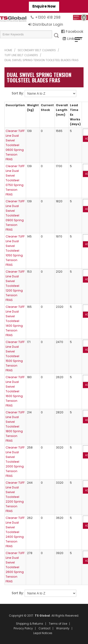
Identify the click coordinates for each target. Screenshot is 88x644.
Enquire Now (44, 6)
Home (8, 50)
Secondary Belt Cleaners (37, 50)
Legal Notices (43, 633)
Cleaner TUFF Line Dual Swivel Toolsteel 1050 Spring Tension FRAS (15, 251)
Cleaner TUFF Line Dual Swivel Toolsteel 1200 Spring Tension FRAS (15, 286)
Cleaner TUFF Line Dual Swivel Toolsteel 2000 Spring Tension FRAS (15, 462)
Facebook (75, 32)
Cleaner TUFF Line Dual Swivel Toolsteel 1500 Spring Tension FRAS (15, 356)
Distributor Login (48, 24)
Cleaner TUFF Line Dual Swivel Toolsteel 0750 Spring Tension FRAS (15, 180)
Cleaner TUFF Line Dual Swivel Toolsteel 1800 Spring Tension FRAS (15, 426)
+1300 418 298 (48, 17)
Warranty (63, 628)
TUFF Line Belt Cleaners (21, 55)
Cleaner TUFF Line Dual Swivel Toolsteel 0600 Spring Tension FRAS (15, 145)
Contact (44, 628)
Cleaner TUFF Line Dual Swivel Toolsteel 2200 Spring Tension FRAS (15, 497)
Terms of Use (58, 624)
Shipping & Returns (30, 624)
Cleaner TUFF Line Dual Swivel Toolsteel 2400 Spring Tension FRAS (15, 532)
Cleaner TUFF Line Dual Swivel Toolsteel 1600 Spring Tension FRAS (15, 391)
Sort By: (18, 93)
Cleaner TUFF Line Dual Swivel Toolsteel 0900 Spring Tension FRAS (15, 215)
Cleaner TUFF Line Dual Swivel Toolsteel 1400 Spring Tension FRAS (15, 321)
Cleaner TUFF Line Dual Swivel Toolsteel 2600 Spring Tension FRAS (15, 567)
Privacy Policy (23, 628)
